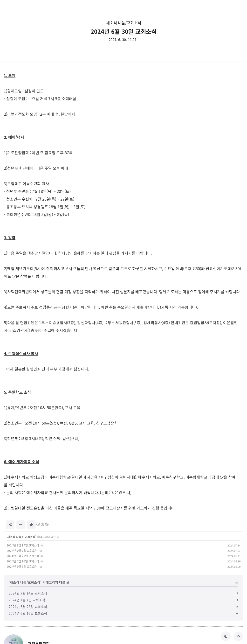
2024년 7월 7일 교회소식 (22, 550)
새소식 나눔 (14, 537)
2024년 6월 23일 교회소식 (23, 556)
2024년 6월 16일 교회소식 (23, 561)
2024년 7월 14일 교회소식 (23, 545)
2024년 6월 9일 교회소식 (22, 566)
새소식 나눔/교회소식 (124, 23)
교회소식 (30, 537)
